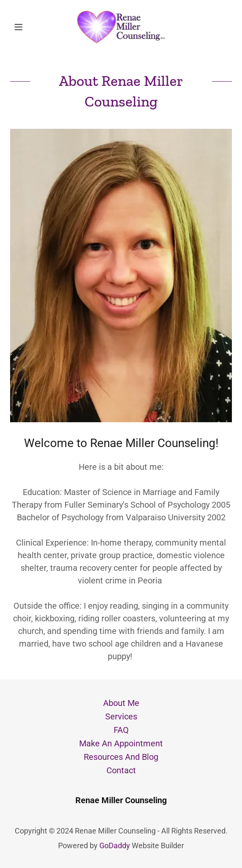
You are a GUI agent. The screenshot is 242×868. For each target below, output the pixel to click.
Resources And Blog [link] (121, 757)
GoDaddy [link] (115, 845)
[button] (27, 27)
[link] (121, 27)
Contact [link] (121, 770)
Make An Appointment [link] (121, 743)
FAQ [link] (121, 730)
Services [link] (121, 716)
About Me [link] (121, 703)
